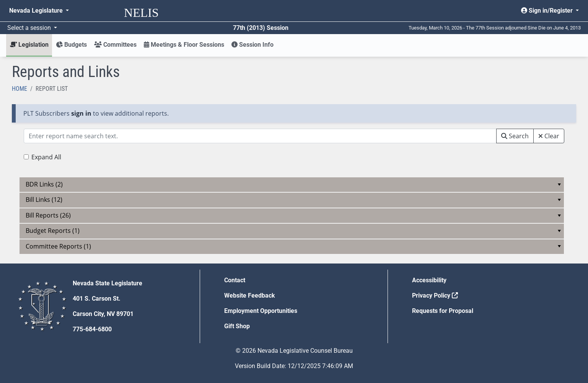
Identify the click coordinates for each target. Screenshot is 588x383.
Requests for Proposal (443, 311)
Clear (549, 136)
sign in (81, 113)
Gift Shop (237, 326)
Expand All (46, 157)
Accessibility (429, 280)
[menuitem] (292, 185)
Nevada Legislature (37, 11)
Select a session (30, 28)
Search (515, 136)
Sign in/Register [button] (548, 11)
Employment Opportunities (261, 311)
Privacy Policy (435, 295)
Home (20, 89)
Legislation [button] (29, 45)
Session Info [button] (252, 45)
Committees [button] (115, 45)
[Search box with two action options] (260, 136)
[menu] (292, 185)
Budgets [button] (71, 45)
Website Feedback (250, 295)
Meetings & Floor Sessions (184, 45)
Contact (235, 280)
